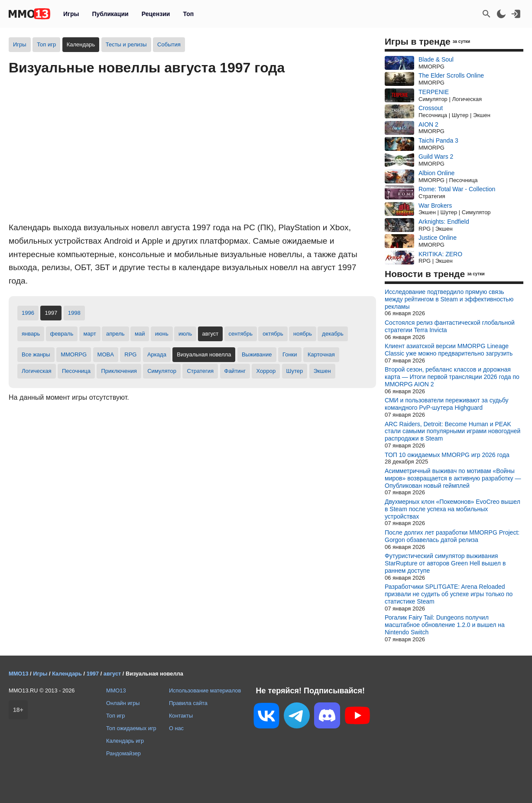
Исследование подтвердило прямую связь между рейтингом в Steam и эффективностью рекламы (449, 299)
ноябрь (303, 334)
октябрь (273, 334)
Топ (188, 14)
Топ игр (46, 44)
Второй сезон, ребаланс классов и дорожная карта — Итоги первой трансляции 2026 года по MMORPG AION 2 (452, 377)
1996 (28, 313)
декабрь (332, 334)
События (169, 44)
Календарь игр (125, 741)
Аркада (157, 354)
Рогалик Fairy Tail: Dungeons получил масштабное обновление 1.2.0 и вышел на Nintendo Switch (445, 625)
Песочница (76, 371)
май (140, 334)
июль (185, 334)
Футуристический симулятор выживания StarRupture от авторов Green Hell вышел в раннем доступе (445, 563)
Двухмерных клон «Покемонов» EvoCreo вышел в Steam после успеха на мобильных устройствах (453, 509)
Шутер (295, 371)
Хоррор (266, 371)
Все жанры (36, 354)
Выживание (257, 354)
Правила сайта (188, 703)
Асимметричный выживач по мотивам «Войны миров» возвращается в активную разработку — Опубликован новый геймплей (453, 478)
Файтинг (235, 371)
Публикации (110, 14)
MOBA (106, 354)
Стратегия (200, 371)
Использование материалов (205, 690)
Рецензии (156, 14)
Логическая (37, 371)
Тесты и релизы (126, 44)
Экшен (322, 371)
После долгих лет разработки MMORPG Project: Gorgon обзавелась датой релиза (452, 536)
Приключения (119, 371)
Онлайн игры (123, 703)
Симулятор (162, 371)
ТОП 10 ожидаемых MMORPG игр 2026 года (447, 455)
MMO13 (116, 690)
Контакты (181, 716)
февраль (62, 334)
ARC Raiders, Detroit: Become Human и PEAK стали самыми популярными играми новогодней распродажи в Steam (453, 431)
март (90, 334)
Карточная (321, 354)
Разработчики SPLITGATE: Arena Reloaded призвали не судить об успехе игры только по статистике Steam (449, 594)
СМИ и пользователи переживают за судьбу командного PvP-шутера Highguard (446, 404)
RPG (130, 354)
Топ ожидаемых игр (131, 728)
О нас (176, 728)
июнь (162, 334)
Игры (71, 14)
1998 (74, 313)
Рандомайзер (123, 753)
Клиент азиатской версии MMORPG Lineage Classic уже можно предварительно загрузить (449, 350)
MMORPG (74, 354)
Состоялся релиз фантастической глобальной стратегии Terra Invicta (450, 326)
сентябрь (241, 334)
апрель (115, 334)
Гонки (290, 354)
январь (31, 334)
